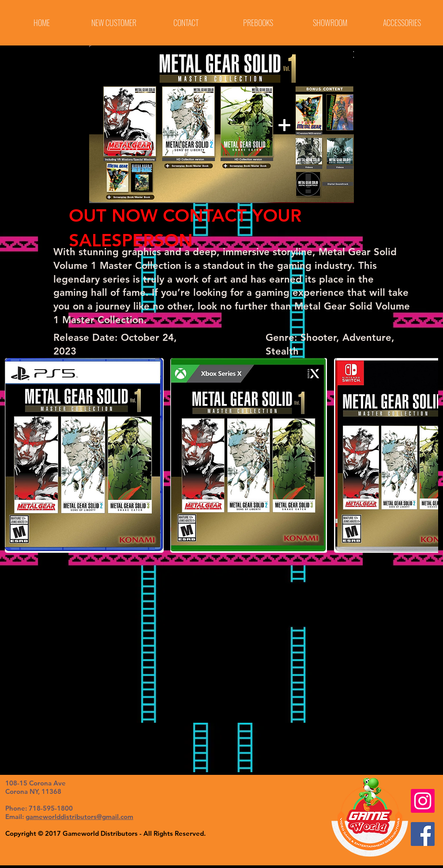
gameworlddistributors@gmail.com (79, 817)
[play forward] (427, 455)
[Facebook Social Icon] (423, 834)
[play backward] (16, 455)
